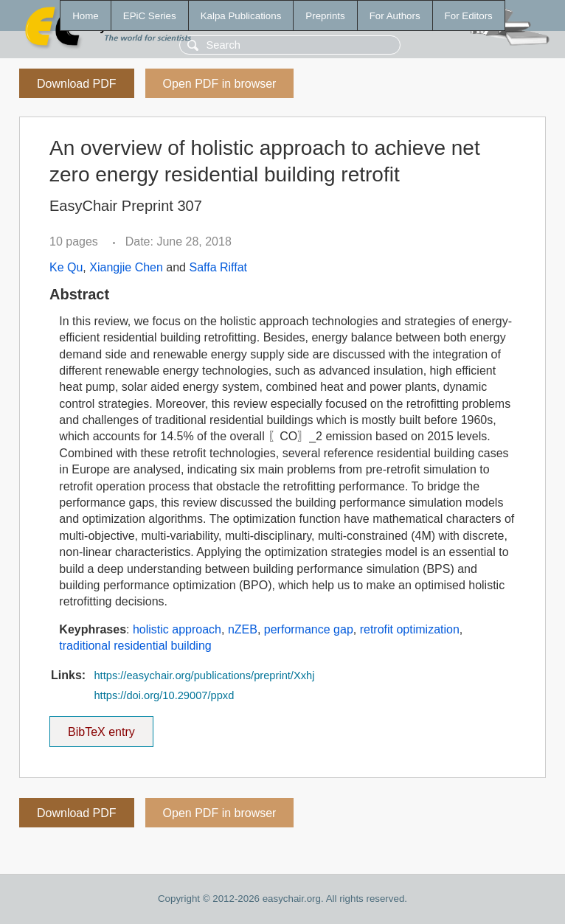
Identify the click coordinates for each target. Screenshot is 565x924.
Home (86, 16)
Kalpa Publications (241, 16)
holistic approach (177, 629)
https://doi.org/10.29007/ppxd (164, 695)
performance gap (309, 629)
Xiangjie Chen (126, 267)
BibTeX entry (101, 727)
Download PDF (77, 84)
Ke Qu (66, 267)
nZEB (243, 629)
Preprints (325, 16)
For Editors (469, 16)
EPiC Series (150, 16)
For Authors (395, 16)
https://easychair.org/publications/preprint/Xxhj (204, 675)
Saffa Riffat (218, 267)
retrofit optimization (410, 629)
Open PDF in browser (220, 84)
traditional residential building (135, 646)
